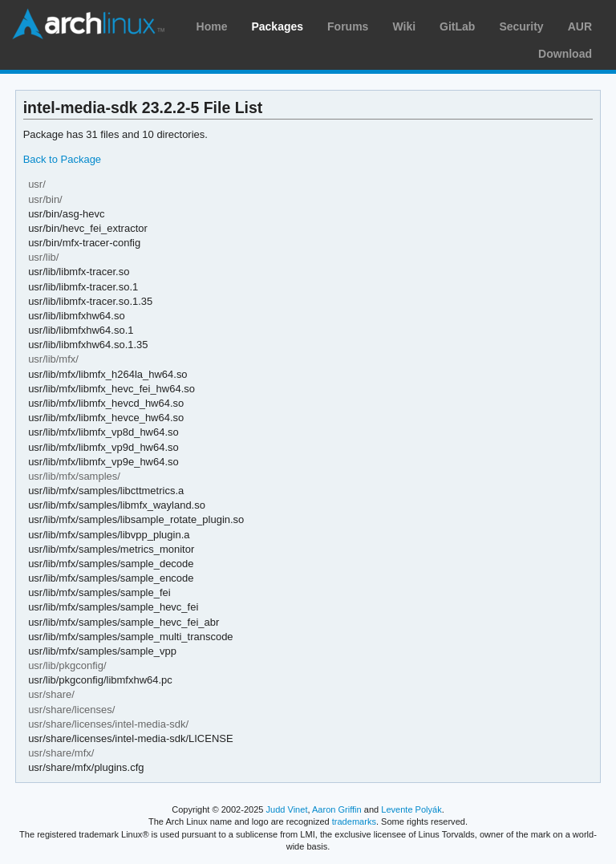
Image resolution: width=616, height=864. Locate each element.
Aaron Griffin (337, 809)
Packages (277, 26)
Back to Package (62, 159)
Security (521, 26)
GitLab (457, 26)
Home (212, 26)
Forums (348, 26)
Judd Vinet (287, 809)
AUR (580, 26)
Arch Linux (88, 24)
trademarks (354, 821)
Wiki (404, 26)
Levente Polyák (411, 809)
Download (565, 54)
